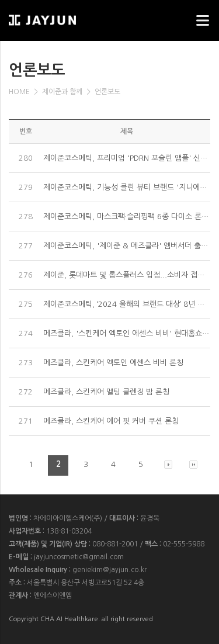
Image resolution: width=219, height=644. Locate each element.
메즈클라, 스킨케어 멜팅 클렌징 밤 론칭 (106, 392)
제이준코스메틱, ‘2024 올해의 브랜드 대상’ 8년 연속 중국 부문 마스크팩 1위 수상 (127, 304)
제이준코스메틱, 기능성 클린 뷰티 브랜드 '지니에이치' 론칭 (127, 187)
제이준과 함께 (62, 92)
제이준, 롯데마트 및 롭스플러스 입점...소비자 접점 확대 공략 (127, 275)
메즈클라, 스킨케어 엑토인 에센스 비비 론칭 (113, 363)
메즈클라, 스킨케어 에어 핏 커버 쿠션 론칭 (111, 421)
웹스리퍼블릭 (67, 17)
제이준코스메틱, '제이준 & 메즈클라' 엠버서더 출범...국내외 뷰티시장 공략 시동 (127, 246)
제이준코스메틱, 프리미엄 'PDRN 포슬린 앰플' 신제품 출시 (127, 158)
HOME (19, 92)
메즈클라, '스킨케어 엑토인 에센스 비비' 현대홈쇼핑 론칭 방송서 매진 (127, 333)
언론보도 (107, 92)
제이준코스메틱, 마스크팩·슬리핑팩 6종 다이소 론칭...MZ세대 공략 (127, 217)
